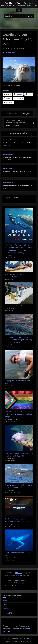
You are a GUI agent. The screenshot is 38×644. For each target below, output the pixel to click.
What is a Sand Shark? (13, 274)
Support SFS (7, 613)
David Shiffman (21, 48)
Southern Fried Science (19, 3)
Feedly (18, 580)
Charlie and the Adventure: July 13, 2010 (17, 143)
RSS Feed (19, 573)
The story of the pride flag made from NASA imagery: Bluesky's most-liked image (19, 414)
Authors (6, 609)
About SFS (6, 605)
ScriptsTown (28, 641)
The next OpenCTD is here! (15, 306)
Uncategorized (10, 53)
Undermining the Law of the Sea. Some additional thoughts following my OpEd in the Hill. (18, 340)
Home (5, 600)
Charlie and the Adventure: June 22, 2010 (17, 171)
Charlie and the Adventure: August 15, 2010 (18, 157)
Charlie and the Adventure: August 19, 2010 (18, 186)
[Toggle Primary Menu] (19, 10)
